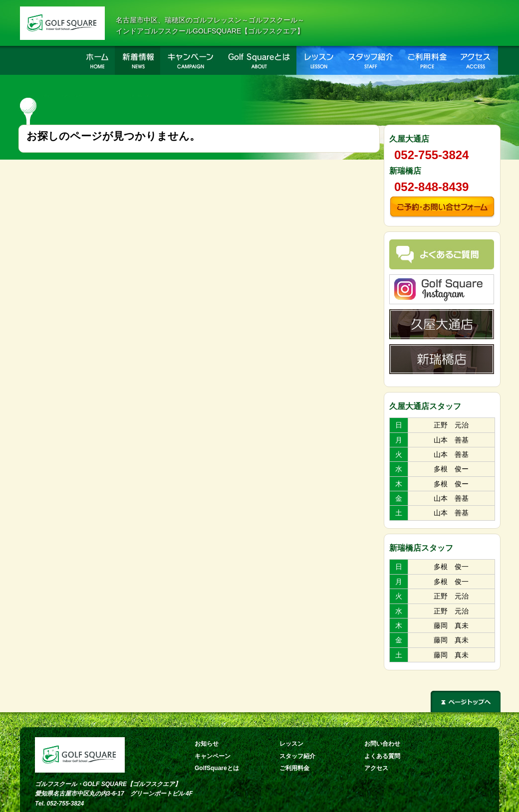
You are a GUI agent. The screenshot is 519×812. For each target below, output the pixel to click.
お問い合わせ (382, 744)
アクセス (376, 768)
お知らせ (207, 744)
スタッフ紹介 (297, 756)
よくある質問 (382, 756)
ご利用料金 (294, 768)
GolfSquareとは (217, 768)
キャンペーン (213, 756)
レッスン (291, 744)
